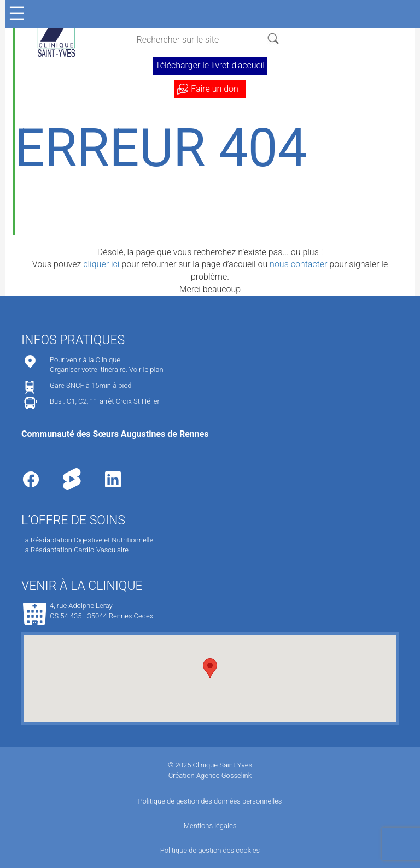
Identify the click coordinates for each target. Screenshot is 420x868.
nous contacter (298, 264)
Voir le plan (146, 370)
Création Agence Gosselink (210, 775)
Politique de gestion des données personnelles (210, 801)
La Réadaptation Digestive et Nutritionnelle (87, 540)
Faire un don (214, 89)
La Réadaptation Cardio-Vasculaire (75, 550)
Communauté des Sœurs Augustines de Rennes (115, 434)
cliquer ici (101, 264)
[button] (210, 668)
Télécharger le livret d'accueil (210, 65)
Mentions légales (210, 826)
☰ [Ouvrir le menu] (17, 14)
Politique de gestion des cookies (210, 850)
